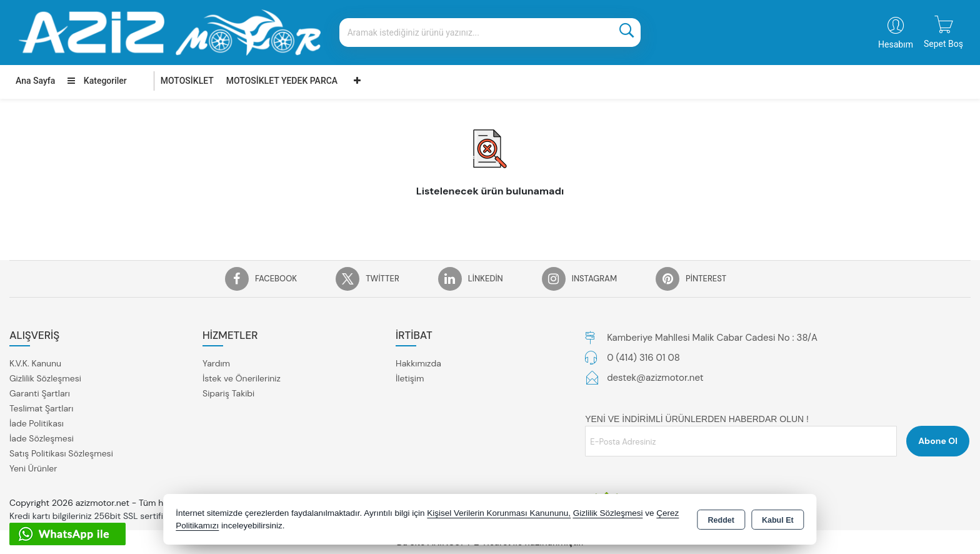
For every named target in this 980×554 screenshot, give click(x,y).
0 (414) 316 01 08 (643, 358)
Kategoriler (97, 81)
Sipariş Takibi (228, 393)
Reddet (721, 520)
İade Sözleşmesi (42, 438)
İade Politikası (37, 423)
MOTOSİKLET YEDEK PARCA (282, 81)
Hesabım (896, 44)
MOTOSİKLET (187, 81)
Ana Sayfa (35, 81)
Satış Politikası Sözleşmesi (61, 453)
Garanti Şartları (40, 393)
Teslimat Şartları (41, 408)
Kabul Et (778, 520)
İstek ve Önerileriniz (242, 378)
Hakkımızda (418, 363)
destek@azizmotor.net (655, 378)
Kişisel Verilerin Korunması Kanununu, (499, 513)
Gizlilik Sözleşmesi (45, 378)
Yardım (216, 363)
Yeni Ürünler (33, 468)
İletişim (410, 378)
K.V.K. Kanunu (35, 363)
